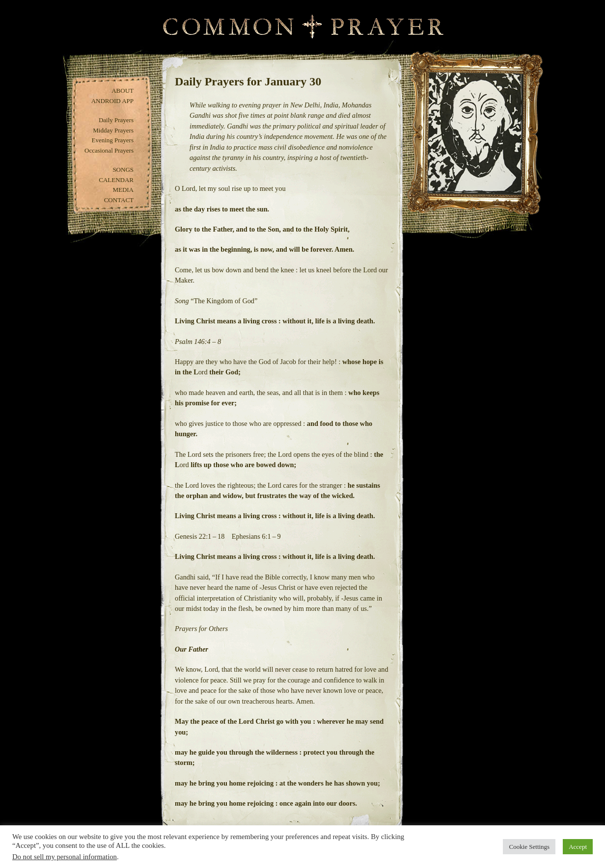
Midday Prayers (113, 130)
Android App (112, 101)
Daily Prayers (116, 120)
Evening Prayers (112, 140)
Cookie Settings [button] (529, 847)
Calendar (116, 180)
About (123, 91)
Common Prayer (303, 27)
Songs (123, 170)
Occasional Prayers (109, 150)
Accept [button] (578, 847)
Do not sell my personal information (65, 857)
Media (123, 190)
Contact (119, 200)
